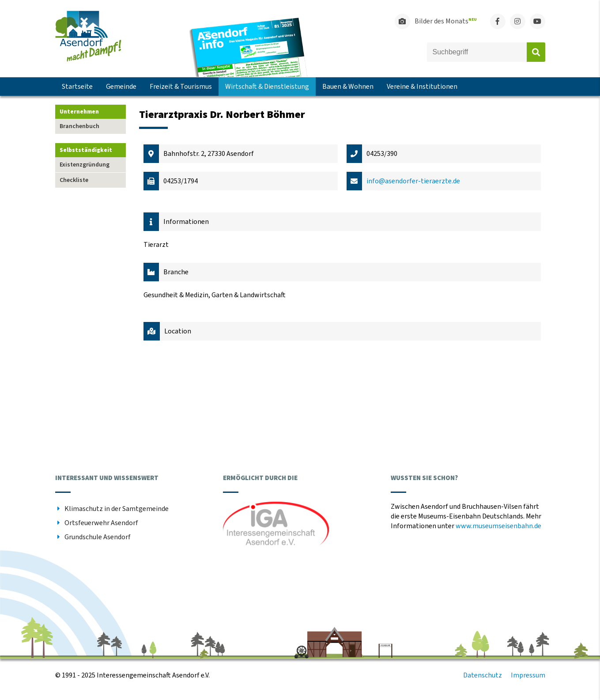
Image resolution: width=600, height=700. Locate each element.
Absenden (536, 52)
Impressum (528, 675)
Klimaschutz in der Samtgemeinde (117, 509)
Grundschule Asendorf (98, 537)
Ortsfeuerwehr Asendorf (101, 523)
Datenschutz (483, 675)
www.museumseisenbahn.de (498, 526)
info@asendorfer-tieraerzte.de (413, 181)
